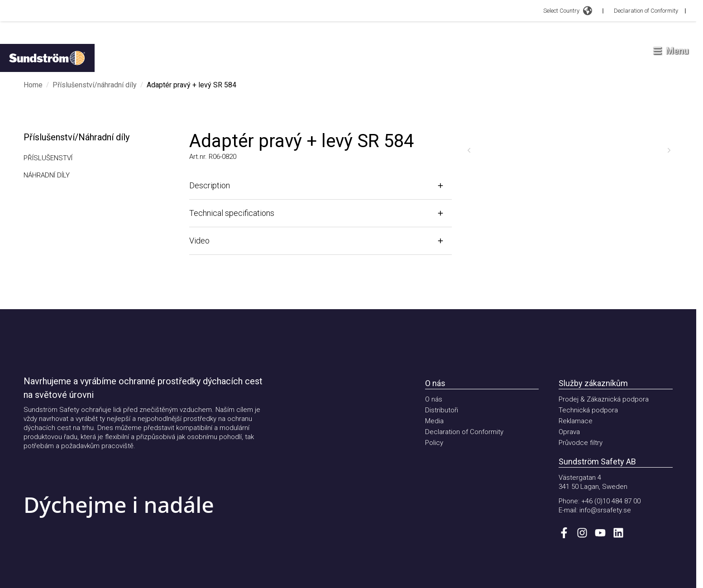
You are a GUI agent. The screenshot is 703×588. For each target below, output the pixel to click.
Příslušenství (48, 158)
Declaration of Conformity (646, 11)
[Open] (320, 186)
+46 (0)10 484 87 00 (611, 501)
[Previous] (469, 150)
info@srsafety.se (605, 510)
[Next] (669, 150)
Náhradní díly (47, 175)
